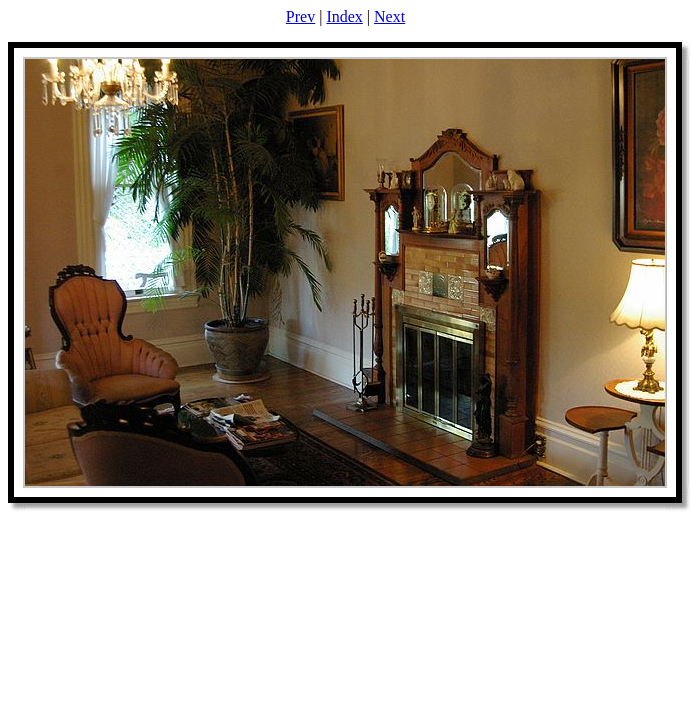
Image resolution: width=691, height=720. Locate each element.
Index (344, 16)
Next (389, 16)
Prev (300, 16)
